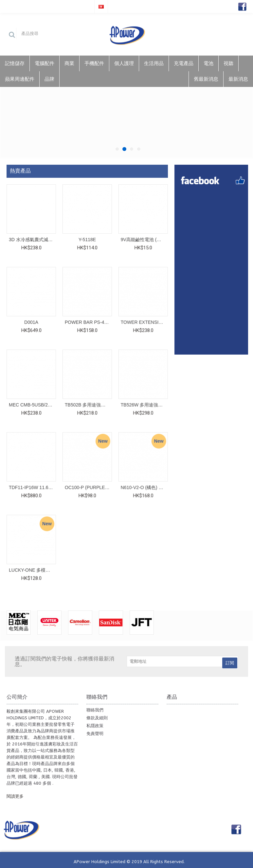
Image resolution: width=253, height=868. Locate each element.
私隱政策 (95, 724)
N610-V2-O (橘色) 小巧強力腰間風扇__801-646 (144, 487)
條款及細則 (97, 717)
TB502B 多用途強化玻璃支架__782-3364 (88, 404)
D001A (31, 322)
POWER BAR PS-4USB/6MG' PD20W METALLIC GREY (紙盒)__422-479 (88, 322)
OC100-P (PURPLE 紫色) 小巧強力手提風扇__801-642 (88, 487)
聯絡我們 (95, 709)
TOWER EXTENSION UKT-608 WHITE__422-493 (144, 322)
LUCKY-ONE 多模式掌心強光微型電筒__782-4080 (32, 569)
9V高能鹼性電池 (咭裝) (143, 240)
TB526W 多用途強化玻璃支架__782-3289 (144, 404)
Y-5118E (87, 240)
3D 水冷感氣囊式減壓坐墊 (32, 240)
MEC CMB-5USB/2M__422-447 (32, 404)
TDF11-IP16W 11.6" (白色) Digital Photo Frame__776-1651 (32, 487)
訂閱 (230, 662)
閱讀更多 (15, 795)
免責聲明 (95, 732)
